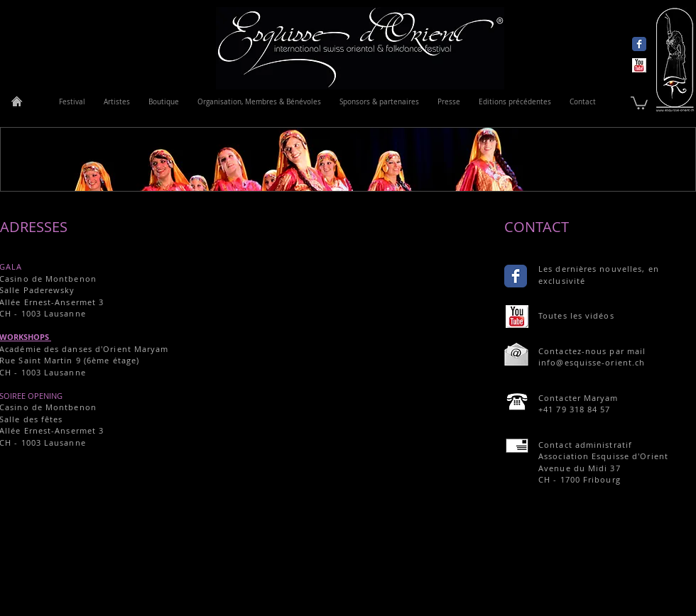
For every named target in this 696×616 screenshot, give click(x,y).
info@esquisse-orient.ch (592, 362)
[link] (639, 102)
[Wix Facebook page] (639, 44)
